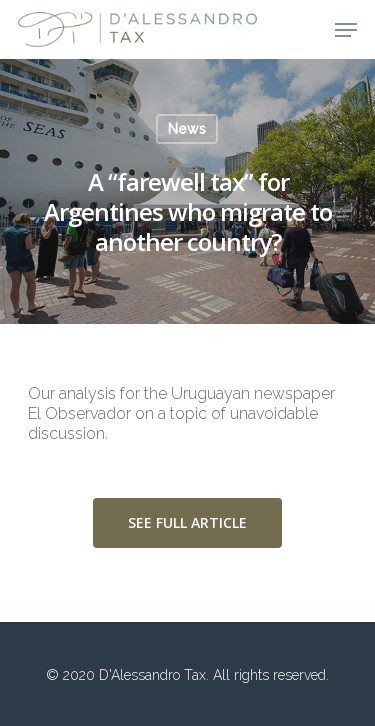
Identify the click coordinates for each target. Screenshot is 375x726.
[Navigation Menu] (346, 30)
